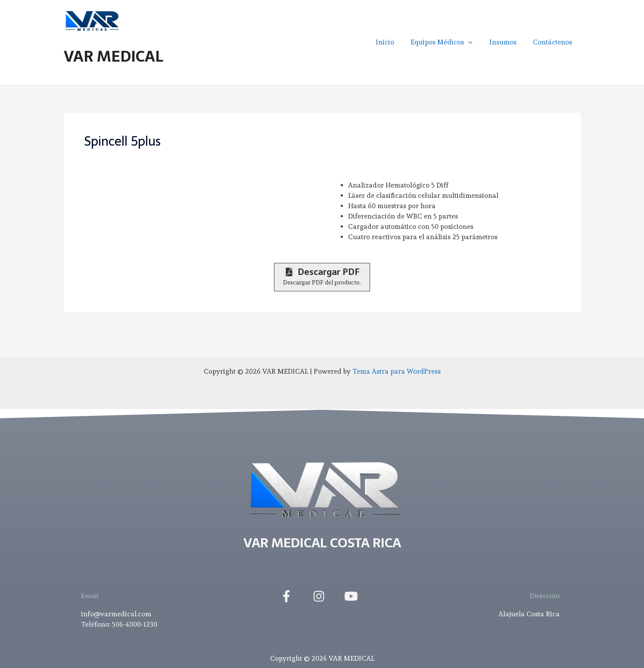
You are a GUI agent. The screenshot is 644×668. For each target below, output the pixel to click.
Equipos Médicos (449, 42)
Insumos (507, 42)
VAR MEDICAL (114, 56)
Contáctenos (554, 42)
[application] (476, 42)
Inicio (395, 42)
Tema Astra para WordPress (396, 371)
